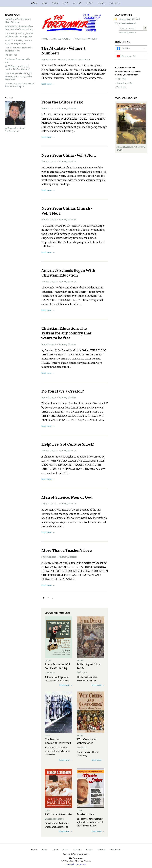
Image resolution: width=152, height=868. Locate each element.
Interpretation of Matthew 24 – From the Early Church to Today (19, 28)
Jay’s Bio (77, 3)
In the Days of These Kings (89, 666)
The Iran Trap (11, 55)
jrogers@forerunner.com (76, 864)
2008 (54, 59)
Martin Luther (86, 814)
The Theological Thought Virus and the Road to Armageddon (19, 35)
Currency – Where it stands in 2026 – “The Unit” (17, 68)
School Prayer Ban (125, 83)
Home (34, 3)
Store (55, 3)
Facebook (126, 48)
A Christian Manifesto (58, 814)
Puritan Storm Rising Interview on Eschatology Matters (18, 42)
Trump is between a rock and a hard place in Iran (19, 49)
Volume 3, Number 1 (67, 59)
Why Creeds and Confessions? (87, 741)
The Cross (121, 87)
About (89, 3)
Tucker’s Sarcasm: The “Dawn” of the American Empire (20, 85)
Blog (66, 3)
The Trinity (121, 79)
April (46, 108)
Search (101, 3)
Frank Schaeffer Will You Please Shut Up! (57, 666)
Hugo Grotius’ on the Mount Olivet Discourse (18, 21)
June (46, 59)
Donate (114, 849)
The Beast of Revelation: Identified (58, 741)
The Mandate (84, 59)
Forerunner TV (129, 56)
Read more (46, 84)
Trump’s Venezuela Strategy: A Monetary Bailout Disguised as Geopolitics (18, 76)
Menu (45, 3)
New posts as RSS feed (129, 19)
